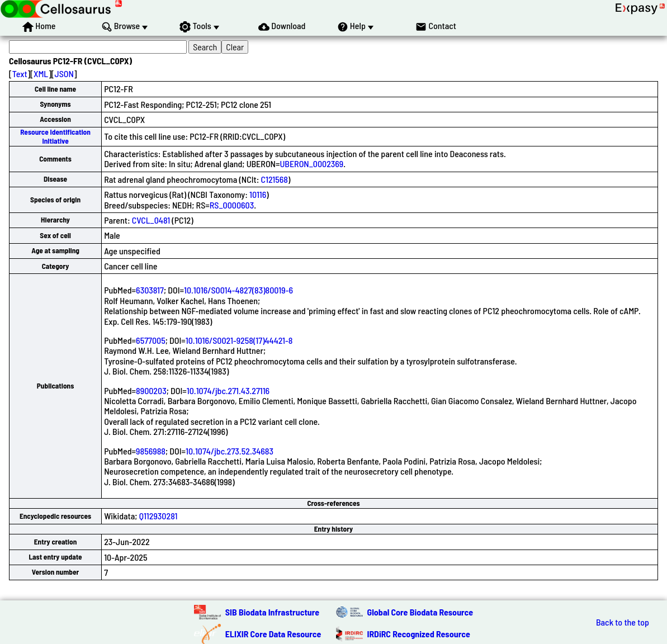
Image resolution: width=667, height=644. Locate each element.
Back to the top (623, 622)
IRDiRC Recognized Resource (419, 634)
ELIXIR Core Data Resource (273, 634)
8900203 (151, 390)
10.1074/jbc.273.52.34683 (230, 451)
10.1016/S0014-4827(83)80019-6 (238, 290)
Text (20, 74)
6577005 (151, 340)
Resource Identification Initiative (55, 136)
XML (41, 74)
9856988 (151, 451)
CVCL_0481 (151, 220)
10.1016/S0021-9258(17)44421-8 (239, 340)
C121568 (275, 179)
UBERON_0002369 (311, 164)
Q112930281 (159, 516)
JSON (64, 74)
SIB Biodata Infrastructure (272, 612)
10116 (258, 194)
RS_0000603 (232, 205)
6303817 (150, 290)
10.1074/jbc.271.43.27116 (228, 390)
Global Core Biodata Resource (420, 612)
